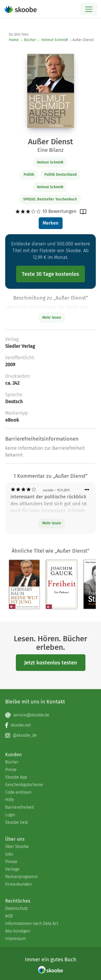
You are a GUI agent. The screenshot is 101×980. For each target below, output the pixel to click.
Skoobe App (16, 777)
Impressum (16, 939)
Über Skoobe (17, 847)
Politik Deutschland (60, 175)
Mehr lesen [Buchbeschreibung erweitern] (52, 318)
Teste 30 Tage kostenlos (50, 274)
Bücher (30, 40)
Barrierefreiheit (19, 807)
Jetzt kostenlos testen (51, 663)
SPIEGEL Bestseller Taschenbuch (50, 199)
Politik (29, 175)
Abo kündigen (18, 931)
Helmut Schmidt (55, 40)
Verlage (12, 869)
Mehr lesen (52, 523)
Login (10, 815)
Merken (50, 223)
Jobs (9, 854)
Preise (11, 770)
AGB (9, 916)
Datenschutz (16, 908)
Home (14, 40)
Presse (11, 862)
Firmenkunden (18, 884)
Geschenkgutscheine (24, 785)
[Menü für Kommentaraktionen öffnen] (87, 490)
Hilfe (10, 800)
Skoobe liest (16, 822)
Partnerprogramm (22, 877)
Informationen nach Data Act (32, 923)
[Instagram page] (50, 735)
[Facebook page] (50, 725)
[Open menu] (89, 9)
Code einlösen (18, 792)
